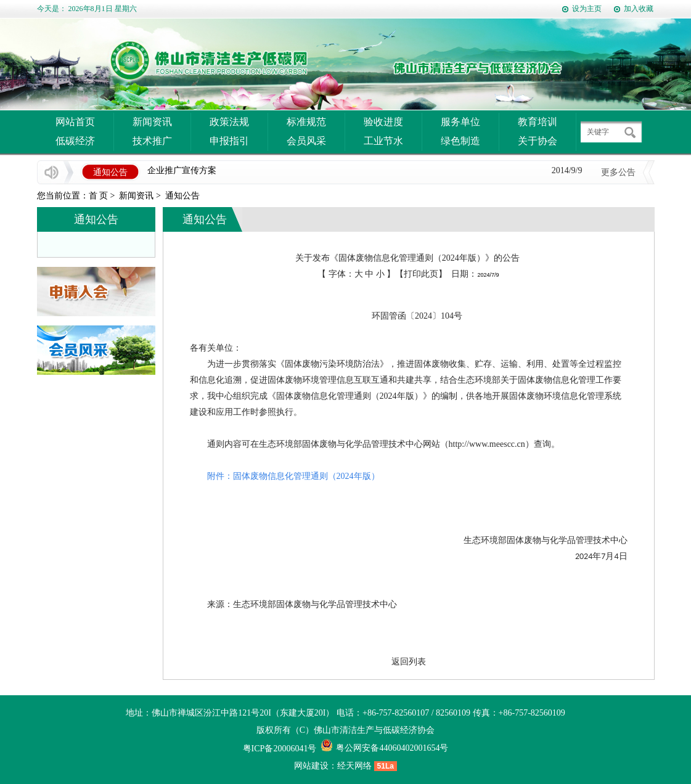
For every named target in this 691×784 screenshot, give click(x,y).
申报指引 (229, 141)
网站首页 (75, 122)
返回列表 (409, 662)
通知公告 (182, 196)
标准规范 (306, 122)
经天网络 (354, 766)
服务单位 (460, 122)
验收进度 (383, 122)
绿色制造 (460, 141)
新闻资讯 (152, 122)
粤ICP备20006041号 (280, 749)
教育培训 (538, 122)
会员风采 (306, 141)
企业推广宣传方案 (182, 171)
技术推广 (152, 141)
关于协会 (538, 141)
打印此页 (421, 274)
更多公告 (618, 172)
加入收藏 (639, 9)
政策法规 (229, 122)
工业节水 (383, 141)
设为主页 (587, 9)
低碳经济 (75, 141)
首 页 (99, 196)
